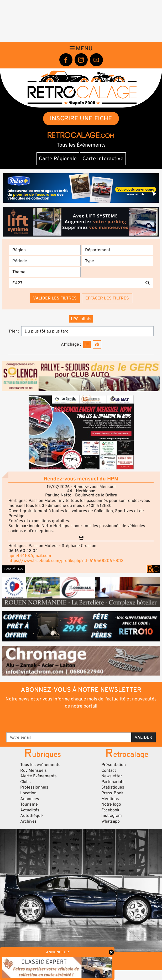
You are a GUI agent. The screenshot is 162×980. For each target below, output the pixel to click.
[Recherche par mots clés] (76, 283)
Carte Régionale (58, 159)
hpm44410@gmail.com (30, 556)
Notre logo (111, 804)
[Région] (45, 250)
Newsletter (112, 776)
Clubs (25, 782)
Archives (28, 821)
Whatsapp (111, 821)
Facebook (110, 810)
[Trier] (87, 331)
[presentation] (81, 720)
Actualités (30, 810)
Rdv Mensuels (33, 770)
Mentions (110, 799)
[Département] (117, 250)
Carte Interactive (103, 159)
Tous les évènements (40, 765)
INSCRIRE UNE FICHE (81, 118)
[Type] (117, 261)
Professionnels (34, 787)
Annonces (30, 799)
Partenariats (113, 782)
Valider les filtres (55, 298)
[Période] (45, 261)
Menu (81, 49)
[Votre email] (69, 737)
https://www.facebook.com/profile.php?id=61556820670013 (66, 561)
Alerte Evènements (38, 776)
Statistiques (113, 787)
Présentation (114, 765)
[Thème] (45, 272)
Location (28, 793)
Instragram (112, 816)
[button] (81, 432)
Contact (109, 770)
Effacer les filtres (107, 298)
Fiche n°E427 (14, 569)
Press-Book (113, 793)
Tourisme (29, 804)
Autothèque (32, 816)
